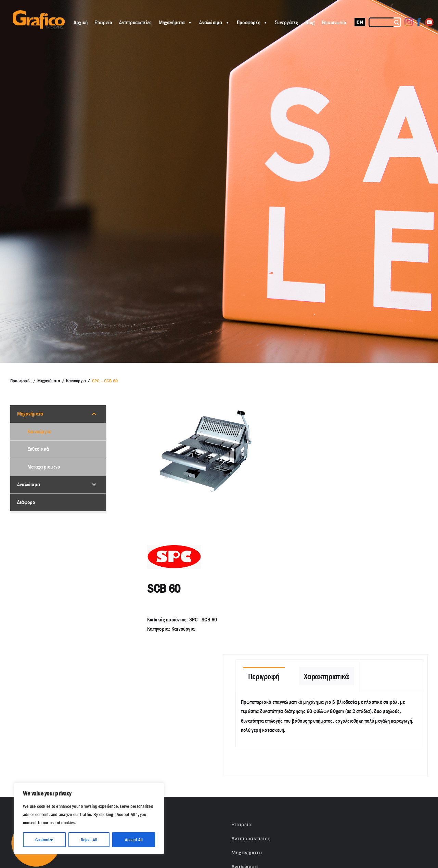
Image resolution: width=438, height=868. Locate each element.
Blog (310, 22)
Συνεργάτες (286, 22)
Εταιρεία (103, 22)
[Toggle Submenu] (94, 414)
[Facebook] (419, 22)
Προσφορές (252, 22)
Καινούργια (183, 629)
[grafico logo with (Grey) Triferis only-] (38, 13)
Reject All (89, 840)
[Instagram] (409, 22)
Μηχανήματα (176, 22)
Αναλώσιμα (214, 22)
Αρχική (81, 22)
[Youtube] (429, 22)
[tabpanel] (329, 720)
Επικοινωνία (334, 22)
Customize (44, 840)
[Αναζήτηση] (397, 22)
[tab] (264, 676)
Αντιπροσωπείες (135, 22)
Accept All (134, 840)
